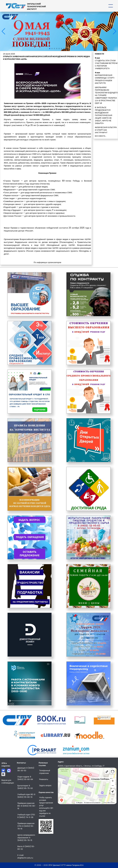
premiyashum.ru (18, 122)
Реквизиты (44, 779)
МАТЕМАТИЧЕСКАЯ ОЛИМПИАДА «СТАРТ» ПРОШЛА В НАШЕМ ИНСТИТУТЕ (105, 79)
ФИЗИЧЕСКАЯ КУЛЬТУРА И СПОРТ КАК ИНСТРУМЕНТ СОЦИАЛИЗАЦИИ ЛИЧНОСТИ (106, 133)
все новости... (101, 136)
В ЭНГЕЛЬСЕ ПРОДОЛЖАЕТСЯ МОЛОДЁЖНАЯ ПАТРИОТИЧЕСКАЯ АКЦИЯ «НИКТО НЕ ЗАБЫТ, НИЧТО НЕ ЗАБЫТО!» (104, 115)
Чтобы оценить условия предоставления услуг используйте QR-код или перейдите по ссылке (47, 807)
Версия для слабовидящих (8, 782)
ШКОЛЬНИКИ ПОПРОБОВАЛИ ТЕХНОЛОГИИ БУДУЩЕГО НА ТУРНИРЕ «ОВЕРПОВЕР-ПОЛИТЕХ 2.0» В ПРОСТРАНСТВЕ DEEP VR (106, 95)
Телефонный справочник (45, 772)
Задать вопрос (45, 785)
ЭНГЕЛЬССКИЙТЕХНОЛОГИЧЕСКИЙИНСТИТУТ (36, 7)
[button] (50, 48)
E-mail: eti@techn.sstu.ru (25, 857)
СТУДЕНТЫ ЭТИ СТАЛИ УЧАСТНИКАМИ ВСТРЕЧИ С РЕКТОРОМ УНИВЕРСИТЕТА (106, 65)
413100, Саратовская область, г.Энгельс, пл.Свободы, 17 (81, 766)
